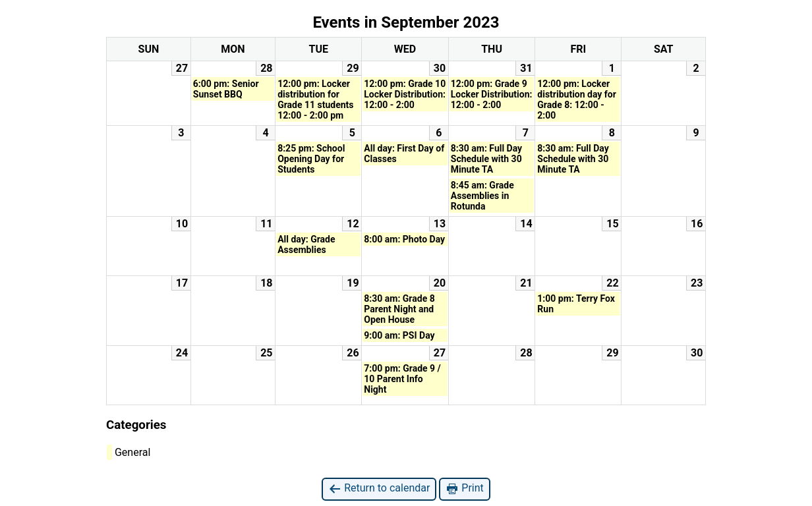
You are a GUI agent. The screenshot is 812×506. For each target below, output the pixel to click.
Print (464, 489)
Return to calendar (379, 489)
